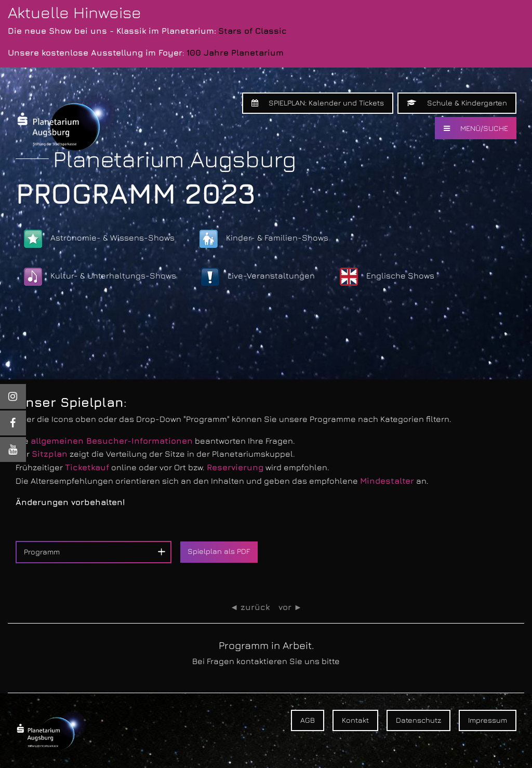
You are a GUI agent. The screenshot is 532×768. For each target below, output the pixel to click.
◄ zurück (250, 607)
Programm (42, 552)
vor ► (290, 607)
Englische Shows (387, 277)
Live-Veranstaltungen (258, 277)
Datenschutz (418, 720)
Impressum (488, 720)
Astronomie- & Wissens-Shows (99, 239)
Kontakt (355, 720)
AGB (308, 720)
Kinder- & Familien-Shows (264, 239)
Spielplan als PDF (219, 551)
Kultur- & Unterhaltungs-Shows (100, 277)
